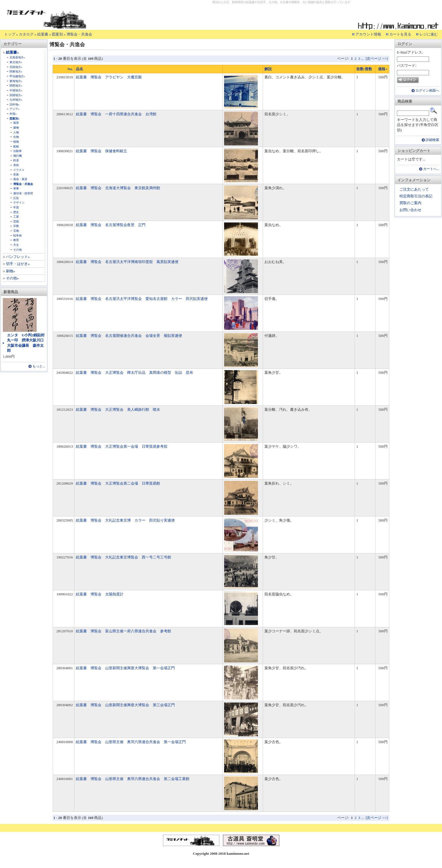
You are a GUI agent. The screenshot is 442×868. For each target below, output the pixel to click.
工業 (16, 217)
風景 (16, 123)
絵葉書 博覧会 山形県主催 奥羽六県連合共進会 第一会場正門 (131, 742)
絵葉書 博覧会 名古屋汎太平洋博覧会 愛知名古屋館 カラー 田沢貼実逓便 (142, 299)
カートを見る (400, 34)
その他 (17, 250)
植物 (16, 142)
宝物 (16, 231)
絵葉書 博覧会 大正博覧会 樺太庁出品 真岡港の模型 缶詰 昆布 (134, 373)
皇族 (16, 174)
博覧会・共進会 (79, 34)
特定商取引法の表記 (416, 196)
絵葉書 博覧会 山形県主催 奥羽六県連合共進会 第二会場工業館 (133, 779)
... (363, 58)
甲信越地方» (17, 76)
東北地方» (16, 62)
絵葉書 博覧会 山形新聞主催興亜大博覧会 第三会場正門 (125, 705)
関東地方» (16, 71)
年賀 (16, 207)
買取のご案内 (410, 203)
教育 (16, 240)
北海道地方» (17, 57)
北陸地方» (16, 67)
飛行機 (17, 156)
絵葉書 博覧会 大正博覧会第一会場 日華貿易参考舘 (122, 446)
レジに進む (429, 34)
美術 (16, 165)
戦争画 (17, 236)
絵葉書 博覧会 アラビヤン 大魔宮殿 (109, 77)
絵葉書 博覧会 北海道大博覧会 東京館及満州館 (118, 188)
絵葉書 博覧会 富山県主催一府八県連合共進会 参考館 (123, 631)
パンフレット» (18, 257)
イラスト (19, 170)
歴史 (16, 212)
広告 (16, 198)
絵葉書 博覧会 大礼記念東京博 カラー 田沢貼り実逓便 (125, 520)
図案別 (57, 34)
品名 (79, 69)
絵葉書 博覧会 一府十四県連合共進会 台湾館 (116, 114)
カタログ (26, 34)
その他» (12, 278)
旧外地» (15, 104)
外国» (13, 114)
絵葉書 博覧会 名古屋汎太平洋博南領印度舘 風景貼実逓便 (127, 262)
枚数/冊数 (364, 69)
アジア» (15, 109)
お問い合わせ (410, 210)
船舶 (16, 146)
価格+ (383, 69)
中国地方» (16, 90)
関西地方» (16, 86)
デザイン (19, 203)
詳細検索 (432, 140)
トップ (10, 34)
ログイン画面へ (427, 91)
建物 (16, 128)
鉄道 (16, 160)
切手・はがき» (18, 264)
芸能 (16, 221)
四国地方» (16, 95)
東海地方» (16, 81)
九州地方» (16, 100)
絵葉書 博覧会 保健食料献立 (101, 151)
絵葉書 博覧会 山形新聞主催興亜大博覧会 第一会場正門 (125, 668)
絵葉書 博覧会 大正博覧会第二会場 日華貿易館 (118, 483)
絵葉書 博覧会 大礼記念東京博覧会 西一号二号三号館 (123, 557)
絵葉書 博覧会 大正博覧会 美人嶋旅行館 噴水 (118, 409)
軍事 (16, 188)
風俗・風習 (20, 179)
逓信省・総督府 (23, 193)
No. (70, 69)
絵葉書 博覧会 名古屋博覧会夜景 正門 (111, 225)
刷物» (11, 271)
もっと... (39, 366)
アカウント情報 (368, 34)
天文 (16, 245)
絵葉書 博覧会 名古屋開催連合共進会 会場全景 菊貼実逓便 (129, 336)
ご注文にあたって (414, 189)
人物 (16, 132)
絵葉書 (43, 34)
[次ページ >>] (377, 58)
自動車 (17, 151)
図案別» (15, 119)
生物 (16, 137)
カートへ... (431, 169)
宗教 (16, 226)
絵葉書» (12, 52)
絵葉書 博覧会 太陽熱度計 (100, 594)
